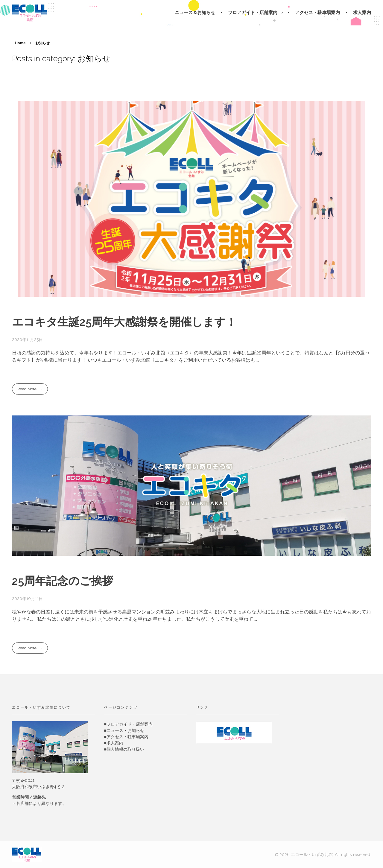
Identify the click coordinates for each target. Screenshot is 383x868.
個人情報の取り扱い (125, 749)
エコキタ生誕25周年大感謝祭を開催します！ (124, 322)
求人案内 (115, 743)
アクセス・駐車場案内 (127, 737)
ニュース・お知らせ (125, 730)
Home (20, 43)
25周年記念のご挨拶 (63, 581)
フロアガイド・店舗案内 (130, 724)
